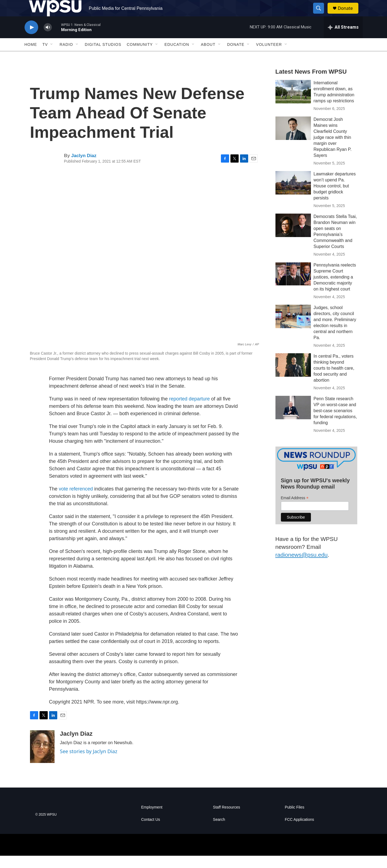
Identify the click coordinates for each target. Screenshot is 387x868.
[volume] (48, 40)
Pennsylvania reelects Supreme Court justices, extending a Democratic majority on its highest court (335, 289)
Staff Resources (226, 820)
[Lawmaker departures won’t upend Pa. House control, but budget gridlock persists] (293, 195)
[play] (31, 40)
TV (45, 57)
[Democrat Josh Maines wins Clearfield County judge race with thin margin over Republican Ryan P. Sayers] (293, 140)
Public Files (295, 820)
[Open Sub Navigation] (52, 57)
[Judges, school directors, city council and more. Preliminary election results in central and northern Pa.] (293, 329)
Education (177, 57)
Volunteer (269, 57)
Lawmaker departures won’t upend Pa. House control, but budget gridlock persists (335, 198)
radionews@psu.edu (302, 567)
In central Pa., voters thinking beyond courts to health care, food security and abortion (334, 380)
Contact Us (151, 832)
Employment (152, 820)
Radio (66, 57)
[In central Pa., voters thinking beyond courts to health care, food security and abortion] (293, 377)
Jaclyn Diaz (84, 168)
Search (219, 832)
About (208, 57)
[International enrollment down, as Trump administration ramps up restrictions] (293, 104)
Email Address (295, 510)
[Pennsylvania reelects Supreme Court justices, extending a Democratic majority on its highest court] (293, 286)
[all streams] (343, 40)
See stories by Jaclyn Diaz (89, 764)
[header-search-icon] (321, 14)
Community (140, 57)
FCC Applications (299, 832)
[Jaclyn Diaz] (42, 759)
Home (31, 57)
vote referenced (77, 501)
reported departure (189, 411)
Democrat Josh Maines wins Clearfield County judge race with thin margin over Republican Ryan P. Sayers (333, 150)
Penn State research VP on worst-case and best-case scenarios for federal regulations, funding (335, 423)
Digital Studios (103, 57)
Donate (349, 14)
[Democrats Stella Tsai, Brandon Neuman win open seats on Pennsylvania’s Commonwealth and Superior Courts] (293, 238)
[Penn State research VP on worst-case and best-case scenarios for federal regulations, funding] (293, 420)
